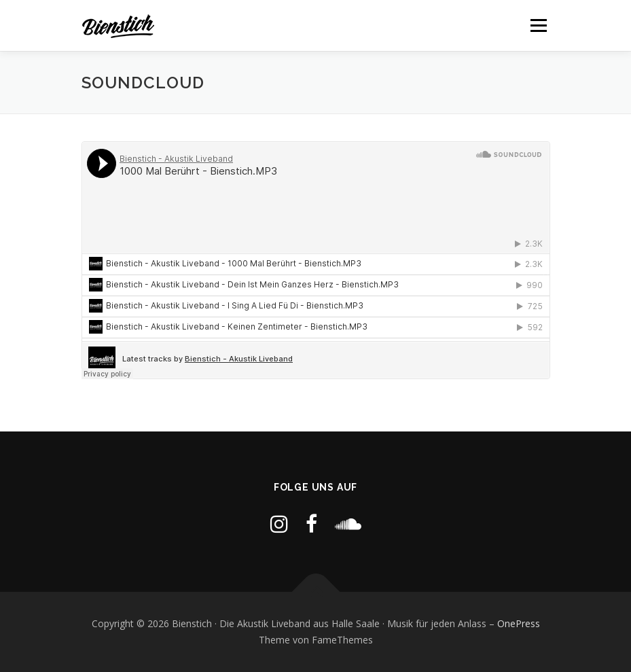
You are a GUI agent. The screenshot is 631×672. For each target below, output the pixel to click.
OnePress (519, 623)
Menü (538, 25)
